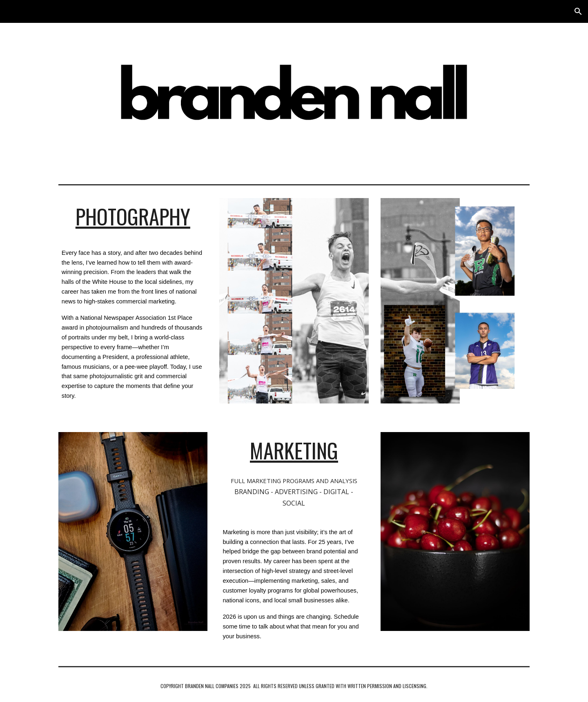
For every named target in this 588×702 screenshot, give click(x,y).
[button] (578, 11)
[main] (133, 216)
